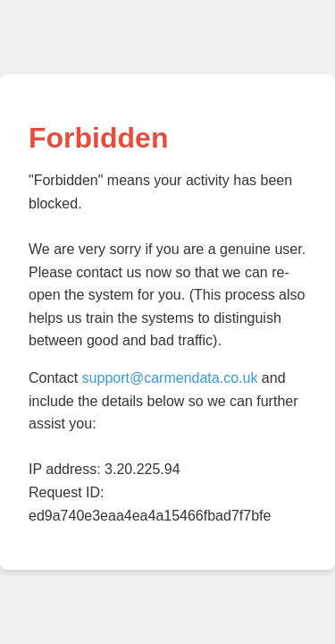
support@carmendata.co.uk (170, 378)
